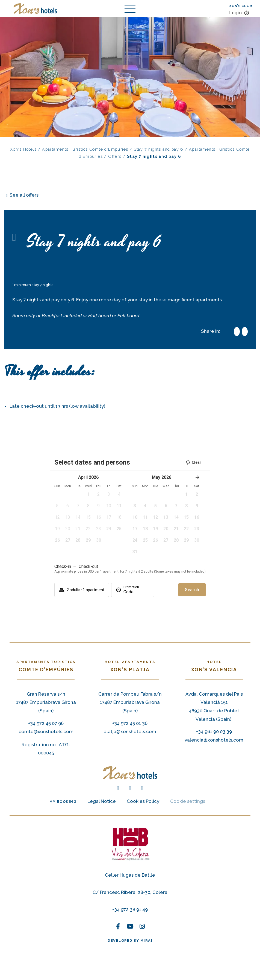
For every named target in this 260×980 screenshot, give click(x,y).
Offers (115, 156)
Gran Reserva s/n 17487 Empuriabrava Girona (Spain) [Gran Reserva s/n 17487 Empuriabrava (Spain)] (46, 702)
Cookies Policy (143, 801)
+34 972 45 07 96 (46, 723)
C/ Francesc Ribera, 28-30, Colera (130, 892)
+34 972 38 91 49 (130, 909)
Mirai (147, 940)
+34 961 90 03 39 (214, 731)
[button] (88, 496)
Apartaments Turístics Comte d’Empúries (85, 149)
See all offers (24, 195)
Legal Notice (102, 801)
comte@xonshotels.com (46, 731)
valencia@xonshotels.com (214, 740)
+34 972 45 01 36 (130, 723)
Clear (193, 462)
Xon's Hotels (23, 149)
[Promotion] (137, 592)
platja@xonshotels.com (130, 731)
